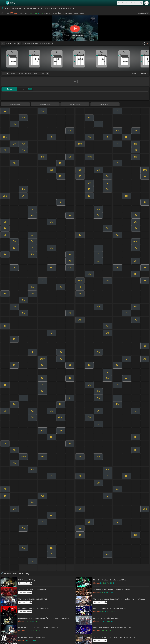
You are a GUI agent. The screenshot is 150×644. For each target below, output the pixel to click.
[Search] (141, 3)
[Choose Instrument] (47, 74)
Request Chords (25, 583)
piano (13, 74)
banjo (35, 74)
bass (42, 74)
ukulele (20, 74)
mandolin (28, 74)
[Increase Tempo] (19, 43)
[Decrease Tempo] (3, 43)
